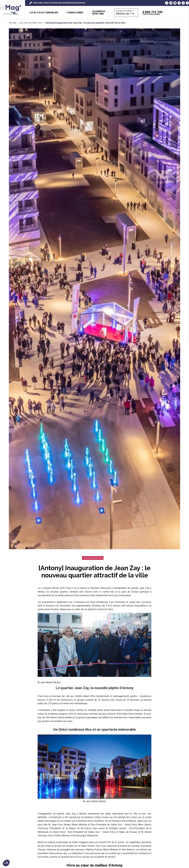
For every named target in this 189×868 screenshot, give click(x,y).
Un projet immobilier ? (125, 13)
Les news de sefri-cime (99, 13)
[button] (6, 863)
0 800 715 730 (166, 13)
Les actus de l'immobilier (44, 13)
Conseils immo (75, 13)
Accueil (12, 23)
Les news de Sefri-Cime (31, 23)
